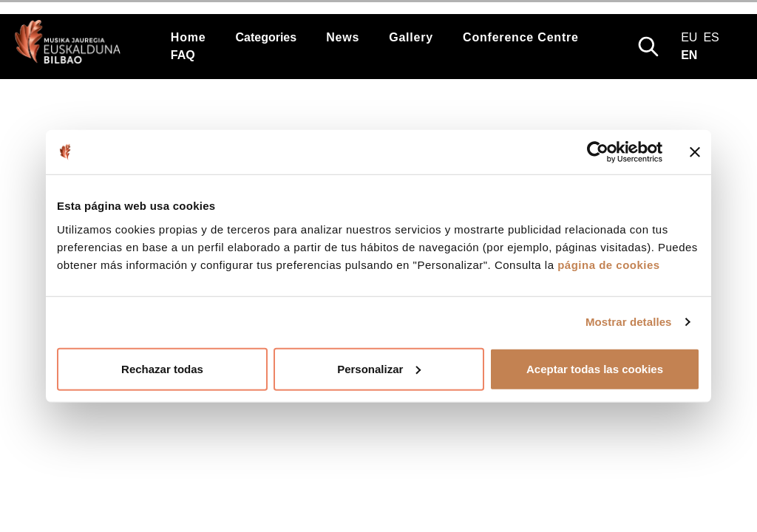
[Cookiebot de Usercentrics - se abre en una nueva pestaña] (598, 152)
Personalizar (379, 368)
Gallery (411, 37)
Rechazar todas (162, 368)
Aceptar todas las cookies (595, 368)
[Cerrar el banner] (695, 152)
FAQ (183, 55)
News (343, 37)
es (711, 37)
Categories (266, 37)
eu (689, 37)
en (689, 55)
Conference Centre (521, 37)
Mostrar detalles (629, 322)
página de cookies (609, 264)
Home (189, 37)
